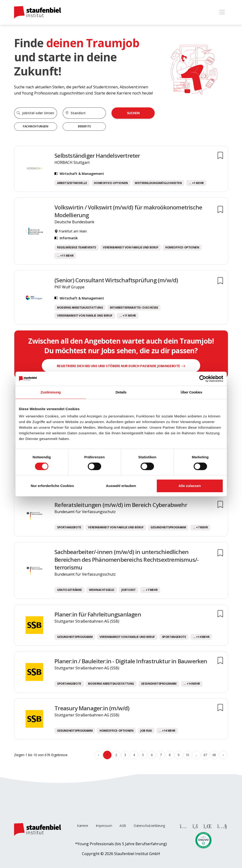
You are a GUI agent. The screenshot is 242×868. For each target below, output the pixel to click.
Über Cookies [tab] (192, 392)
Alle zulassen (190, 486)
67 (205, 755)
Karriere (83, 826)
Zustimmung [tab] (51, 392)
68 (214, 755)
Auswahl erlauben (121, 486)
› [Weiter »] (223, 755)
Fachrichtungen (35, 126)
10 (187, 755)
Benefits (84, 126)
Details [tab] (121, 392)
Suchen (133, 113)
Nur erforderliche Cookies (52, 486)
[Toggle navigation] (222, 12)
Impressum (104, 826)
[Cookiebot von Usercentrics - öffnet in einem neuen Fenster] (203, 379)
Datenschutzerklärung (149, 826)
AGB (123, 826)
